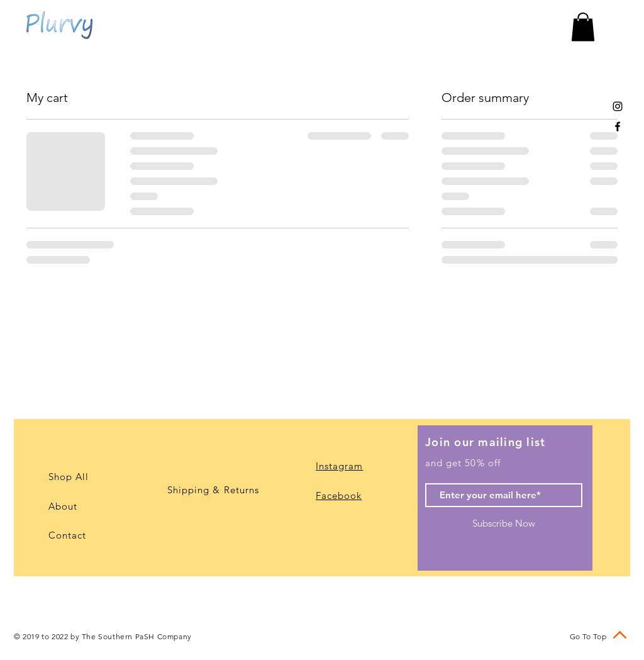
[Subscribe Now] (504, 523)
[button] (583, 27)
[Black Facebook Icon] (618, 126)
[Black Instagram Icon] (618, 106)
